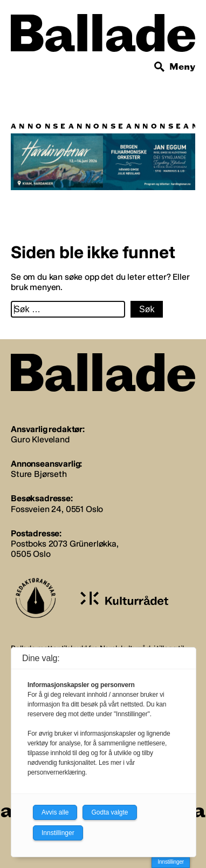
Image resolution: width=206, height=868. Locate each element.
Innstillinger (171, 862)
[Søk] (160, 67)
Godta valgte (109, 812)
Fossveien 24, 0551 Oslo (57, 509)
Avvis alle (55, 812)
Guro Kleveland (40, 439)
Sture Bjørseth (39, 474)
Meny (182, 67)
